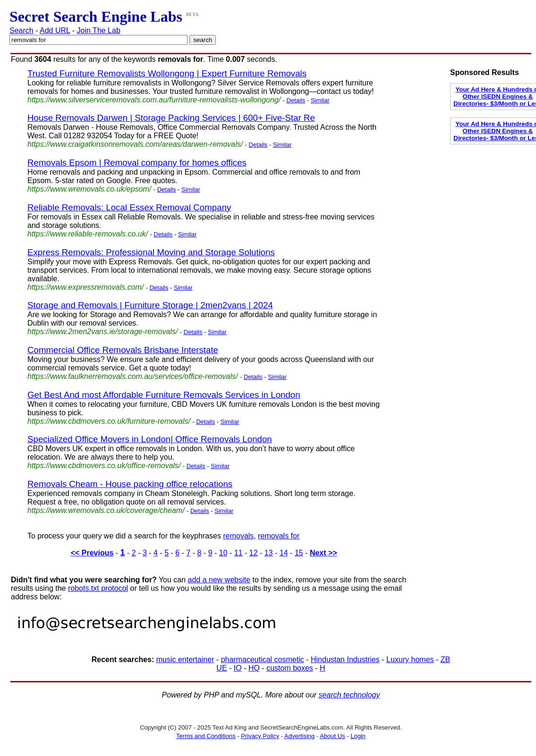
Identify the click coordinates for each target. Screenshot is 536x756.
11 (238, 553)
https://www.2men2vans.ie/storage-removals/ (102, 332)
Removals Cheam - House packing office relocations (130, 484)
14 (284, 553)
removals (238, 536)
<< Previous (92, 553)
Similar (320, 100)
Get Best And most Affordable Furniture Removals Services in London (164, 395)
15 (299, 553)
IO (238, 668)
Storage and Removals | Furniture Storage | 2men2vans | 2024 (150, 305)
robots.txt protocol (98, 588)
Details (296, 100)
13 (269, 553)
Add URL (55, 30)
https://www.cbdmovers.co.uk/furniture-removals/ (109, 421)
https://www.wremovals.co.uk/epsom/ (89, 189)
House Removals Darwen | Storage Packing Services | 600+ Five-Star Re (171, 118)
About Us (332, 736)
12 (254, 553)
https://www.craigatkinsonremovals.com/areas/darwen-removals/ (135, 144)
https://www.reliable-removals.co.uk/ (88, 234)
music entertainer (185, 659)
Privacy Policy (260, 736)
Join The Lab (99, 30)
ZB (445, 659)
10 (223, 553)
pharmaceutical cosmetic (263, 659)
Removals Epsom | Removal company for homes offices (137, 163)
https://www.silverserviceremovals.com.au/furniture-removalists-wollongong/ (154, 100)
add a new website (219, 580)
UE (221, 668)
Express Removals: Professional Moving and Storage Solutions (151, 252)
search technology (349, 695)
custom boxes (290, 668)
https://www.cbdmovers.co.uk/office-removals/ (104, 466)
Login (358, 736)
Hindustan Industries (345, 659)
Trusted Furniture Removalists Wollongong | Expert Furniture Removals (167, 73)
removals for (279, 536)
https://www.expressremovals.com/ (85, 287)
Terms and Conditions (206, 736)
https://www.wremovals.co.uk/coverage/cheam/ (106, 510)
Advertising (299, 736)
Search (21, 30)
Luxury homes (410, 659)
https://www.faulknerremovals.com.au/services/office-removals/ (132, 376)
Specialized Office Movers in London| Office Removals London (150, 439)
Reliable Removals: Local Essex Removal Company (129, 207)
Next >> (323, 553)
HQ (254, 668)
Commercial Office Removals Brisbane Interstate (123, 350)
